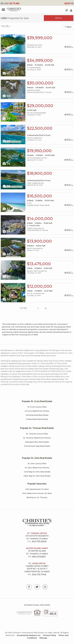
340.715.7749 (39, 575)
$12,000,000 (40, 286)
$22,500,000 (40, 128)
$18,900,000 (39, 173)
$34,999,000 (40, 60)
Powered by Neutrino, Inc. (29, 635)
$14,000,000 (40, 219)
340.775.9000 (10, 4)
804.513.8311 (39, 557)
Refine (59, 18)
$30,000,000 (40, 83)
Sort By (6, 26)
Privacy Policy (50, 635)
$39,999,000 (40, 38)
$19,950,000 (39, 151)
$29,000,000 (40, 106)
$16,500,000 (39, 196)
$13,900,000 (39, 241)
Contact (69, 4)
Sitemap (43, 638)
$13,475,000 (39, 264)
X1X (13, 44)
